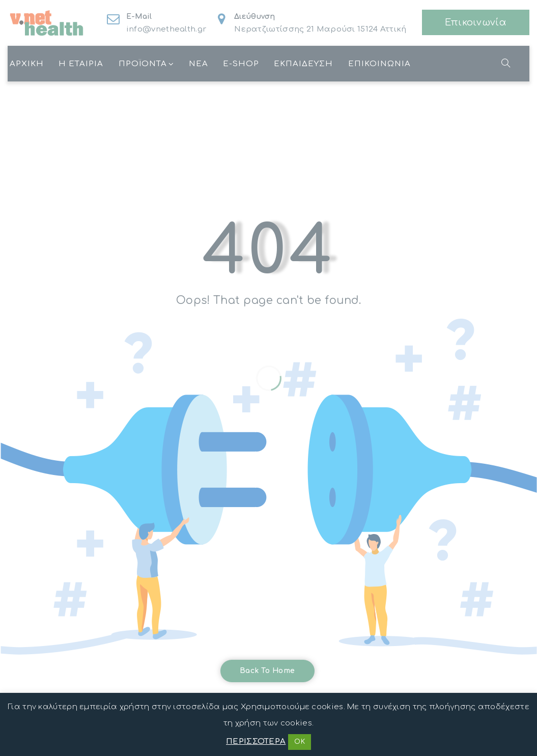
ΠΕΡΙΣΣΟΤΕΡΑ (256, 741)
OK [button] (300, 742)
